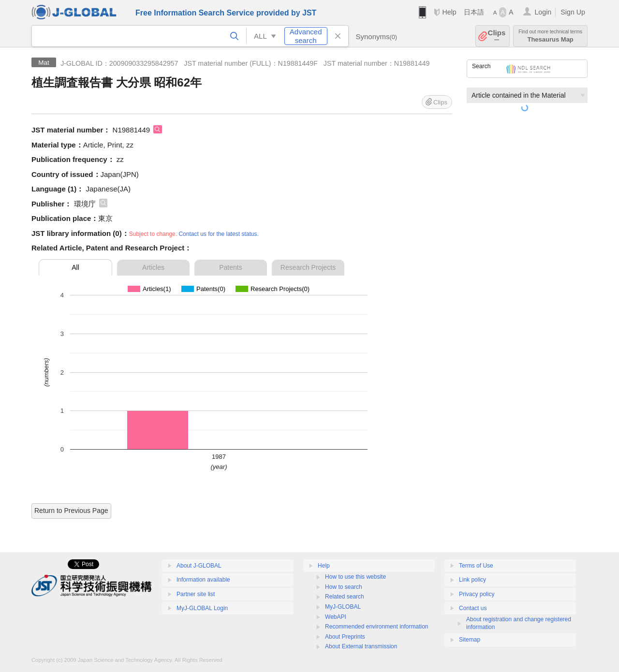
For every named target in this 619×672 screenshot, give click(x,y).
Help (449, 12)
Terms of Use (476, 566)
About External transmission (361, 646)
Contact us (473, 608)
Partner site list (196, 594)
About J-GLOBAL (199, 566)
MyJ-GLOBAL (343, 607)
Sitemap (470, 640)
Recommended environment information (376, 627)
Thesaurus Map (550, 36)
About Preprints (345, 637)
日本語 (474, 12)
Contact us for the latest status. (218, 234)
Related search (345, 597)
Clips (497, 36)
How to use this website (355, 577)
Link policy (472, 580)
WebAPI (336, 617)
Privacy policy (477, 594)
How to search (344, 587)
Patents (230, 267)
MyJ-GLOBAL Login (202, 608)
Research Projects (308, 267)
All (75, 267)
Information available (203, 580)
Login (543, 12)
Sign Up (573, 12)
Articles (153, 267)
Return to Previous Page (71, 511)
